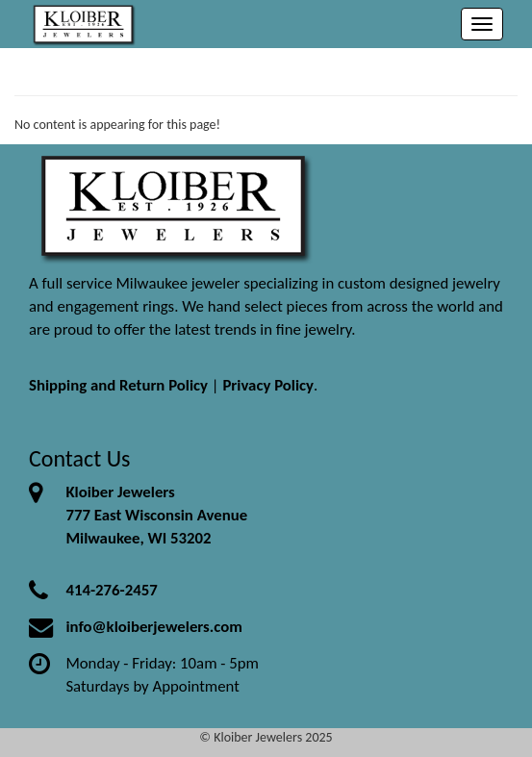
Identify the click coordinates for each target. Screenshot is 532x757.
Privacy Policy (268, 385)
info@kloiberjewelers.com (154, 627)
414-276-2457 (111, 590)
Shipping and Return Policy (118, 385)
